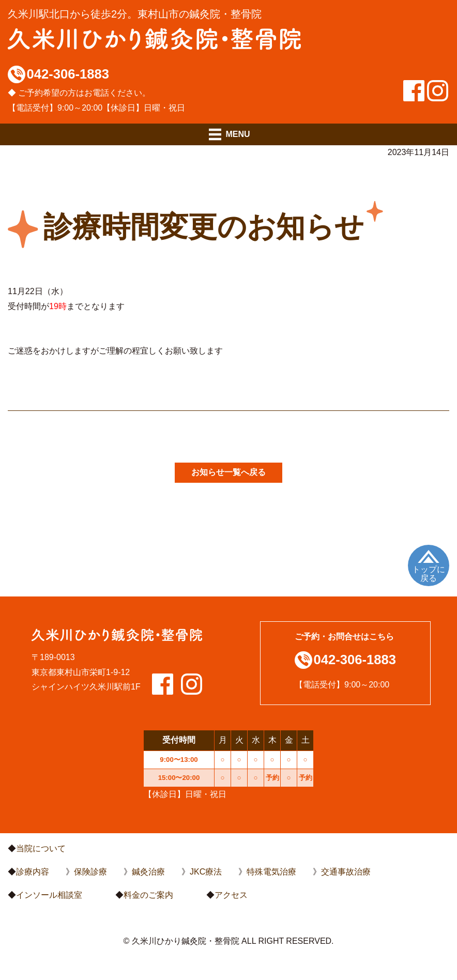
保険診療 (90, 872)
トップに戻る (429, 574)
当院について (41, 848)
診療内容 (33, 872)
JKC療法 (206, 872)
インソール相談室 (49, 895)
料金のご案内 (148, 895)
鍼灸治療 (148, 872)
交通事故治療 (346, 872)
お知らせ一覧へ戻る (229, 472)
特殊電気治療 (271, 872)
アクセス (231, 895)
